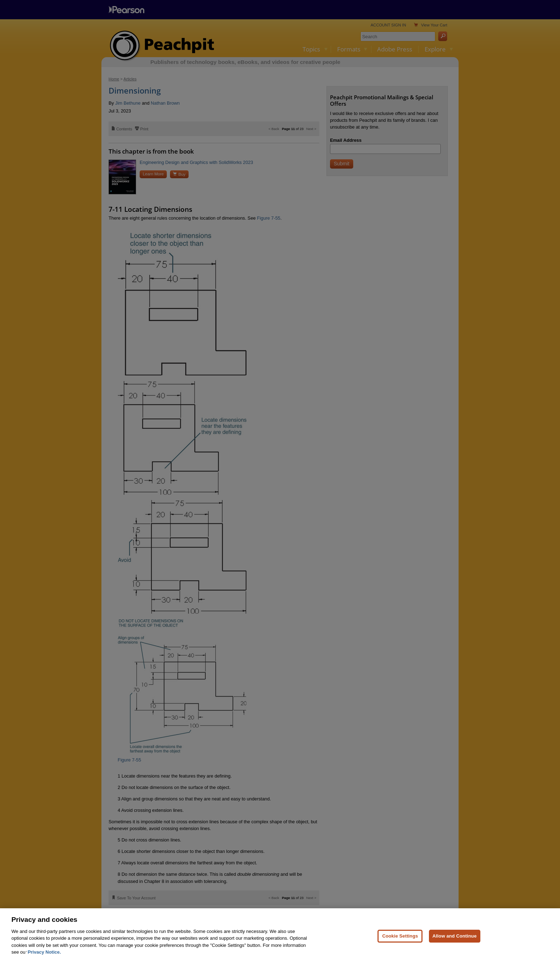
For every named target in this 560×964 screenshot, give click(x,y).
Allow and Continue (455, 950)
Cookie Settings (400, 950)
